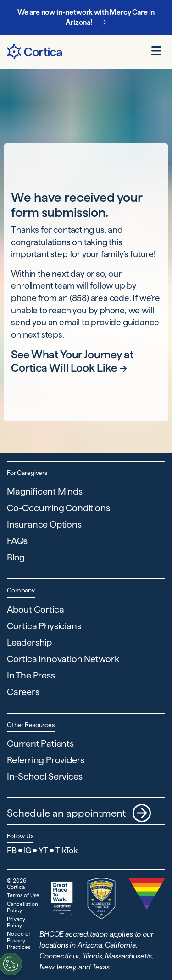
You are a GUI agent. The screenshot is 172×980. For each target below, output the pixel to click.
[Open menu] (156, 51)
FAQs (17, 541)
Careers (23, 692)
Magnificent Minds (45, 491)
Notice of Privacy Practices (19, 940)
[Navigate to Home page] (34, 52)
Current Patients (40, 743)
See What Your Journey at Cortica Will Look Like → (72, 361)
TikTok (67, 850)
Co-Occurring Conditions (58, 508)
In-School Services (44, 776)
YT (43, 850)
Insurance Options (44, 524)
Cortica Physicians (44, 626)
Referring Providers (46, 760)
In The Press (31, 675)
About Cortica (35, 609)
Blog (16, 557)
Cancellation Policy (22, 907)
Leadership (29, 642)
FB (12, 850)
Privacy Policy (16, 922)
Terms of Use (23, 895)
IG (28, 850)
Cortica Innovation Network (63, 659)
